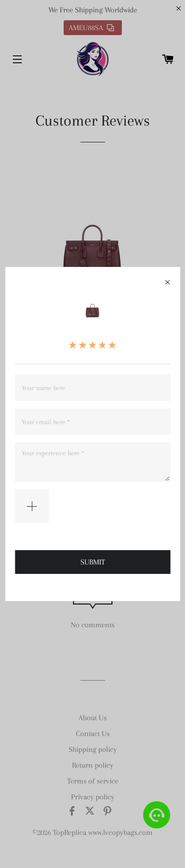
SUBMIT (93, 562)
